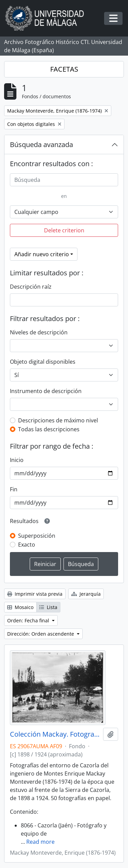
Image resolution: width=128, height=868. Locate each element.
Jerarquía (86, 594)
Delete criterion (64, 230)
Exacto (27, 545)
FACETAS (64, 69)
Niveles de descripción (39, 332)
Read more (40, 842)
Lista (48, 607)
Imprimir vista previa (35, 594)
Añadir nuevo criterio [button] (42, 254)
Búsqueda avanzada (41, 144)
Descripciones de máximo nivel (58, 420)
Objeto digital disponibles (43, 362)
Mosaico (20, 607)
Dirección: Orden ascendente (41, 634)
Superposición (37, 536)
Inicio (17, 460)
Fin (14, 489)
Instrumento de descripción (46, 391)
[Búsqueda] (64, 180)
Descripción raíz (31, 287)
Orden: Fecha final (29, 620)
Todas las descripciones (49, 429)
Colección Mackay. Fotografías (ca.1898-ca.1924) (55, 734)
